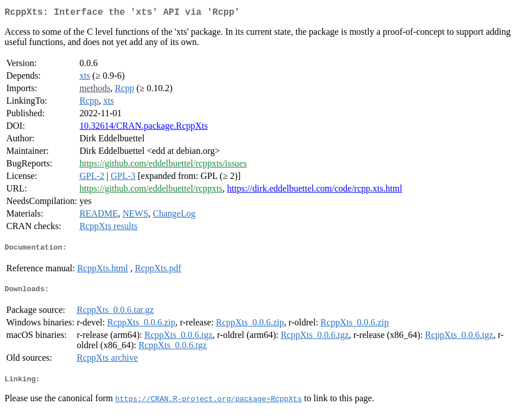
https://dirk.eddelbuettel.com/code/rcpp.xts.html (315, 191)
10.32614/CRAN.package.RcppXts (143, 128)
